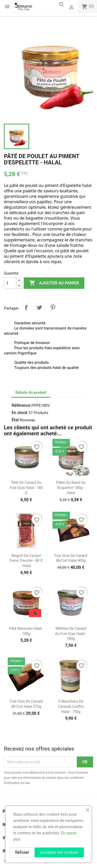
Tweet (39, 307)
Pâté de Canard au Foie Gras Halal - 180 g (26, 488)
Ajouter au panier (54, 283)
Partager (26, 307)
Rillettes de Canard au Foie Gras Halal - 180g (71, 634)
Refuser (22, 852)
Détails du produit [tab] (31, 393)
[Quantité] (10, 283)
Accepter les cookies (59, 852)
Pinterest (53, 307)
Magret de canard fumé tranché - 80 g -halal (26, 561)
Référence (21, 405)
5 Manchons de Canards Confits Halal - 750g (71, 706)
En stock (20, 413)
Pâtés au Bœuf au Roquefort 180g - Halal (71, 488)
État (15, 420)
